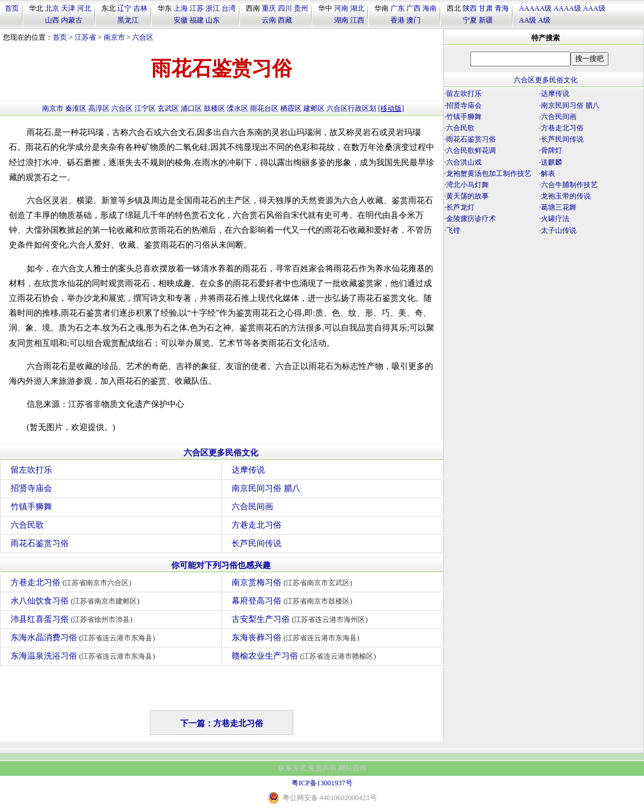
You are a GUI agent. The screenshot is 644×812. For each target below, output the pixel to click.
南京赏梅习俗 (294, 582)
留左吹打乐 (31, 470)
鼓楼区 (214, 108)
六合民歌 (27, 525)
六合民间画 (252, 507)
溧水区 (238, 108)
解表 (548, 174)
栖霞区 (291, 108)
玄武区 (168, 108)
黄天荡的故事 (467, 196)
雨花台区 (264, 108)
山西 (52, 20)
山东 (213, 20)
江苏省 (85, 37)
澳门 (414, 20)
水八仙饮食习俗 (77, 601)
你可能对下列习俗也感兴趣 (221, 565)
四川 (285, 8)
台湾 (229, 8)
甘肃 (486, 8)
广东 (398, 8)
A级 (544, 20)
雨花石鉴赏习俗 (40, 543)
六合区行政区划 (351, 108)
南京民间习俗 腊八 (266, 488)
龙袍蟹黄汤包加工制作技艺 (489, 174)
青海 (502, 8)
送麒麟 (552, 162)
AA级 (528, 20)
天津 (68, 8)
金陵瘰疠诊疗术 (471, 219)
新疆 (486, 20)
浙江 (213, 8)
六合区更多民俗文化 (221, 453)
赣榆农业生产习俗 (305, 656)
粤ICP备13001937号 (322, 783)
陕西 (470, 8)
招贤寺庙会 (31, 488)
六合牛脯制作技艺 (569, 185)
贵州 (301, 8)
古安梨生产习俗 (301, 619)
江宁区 (145, 108)
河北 (84, 8)
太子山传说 (559, 230)
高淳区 (99, 108)
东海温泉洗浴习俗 (84, 656)
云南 (269, 20)
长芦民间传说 (257, 543)
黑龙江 (128, 20)
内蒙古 (72, 20)
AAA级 (594, 8)
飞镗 (453, 230)
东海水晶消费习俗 (84, 638)
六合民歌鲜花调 (471, 150)
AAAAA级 (535, 8)
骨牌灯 (552, 150)
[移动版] (391, 108)
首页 (12, 8)
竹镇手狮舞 (31, 507)
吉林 (140, 8)
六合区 (143, 37)
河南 (341, 8)
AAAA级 (567, 8)
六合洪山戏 (464, 162)
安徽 (181, 20)
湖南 (341, 20)
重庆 (269, 8)
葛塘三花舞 (559, 207)
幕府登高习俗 (294, 601)
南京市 (114, 37)
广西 (414, 8)
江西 (357, 20)
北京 (52, 8)
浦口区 (191, 108)
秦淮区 (76, 108)
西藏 (285, 20)
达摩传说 (248, 470)
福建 (197, 20)
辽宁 (124, 8)
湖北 (357, 8)
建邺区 (314, 108)
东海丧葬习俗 (297, 638)
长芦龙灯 (460, 207)
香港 (398, 20)
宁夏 (470, 20)
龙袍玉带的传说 (566, 196)
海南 (430, 8)
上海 (181, 8)
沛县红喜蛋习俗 (73, 619)
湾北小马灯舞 (467, 185)
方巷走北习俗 (257, 525)
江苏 (197, 8)
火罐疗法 (555, 219)
